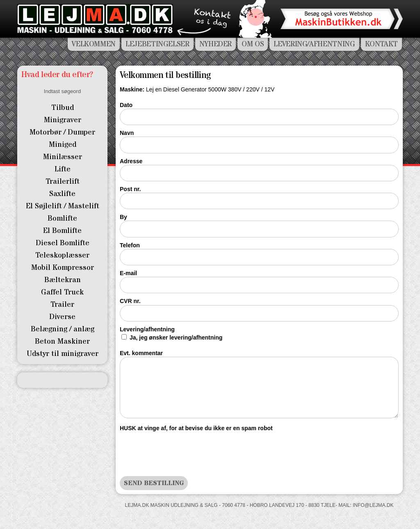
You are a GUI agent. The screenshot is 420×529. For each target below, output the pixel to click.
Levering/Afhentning (314, 44)
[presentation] (182, 452)
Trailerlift (63, 181)
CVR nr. (130, 301)
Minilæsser (63, 157)
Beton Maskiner (62, 341)
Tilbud (63, 108)
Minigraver (63, 120)
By (123, 217)
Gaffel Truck (62, 292)
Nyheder (216, 44)
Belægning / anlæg (63, 329)
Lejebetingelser (157, 44)
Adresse (131, 161)
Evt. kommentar (141, 353)
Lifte (63, 169)
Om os (253, 44)
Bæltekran (63, 280)
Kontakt (381, 44)
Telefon (130, 245)
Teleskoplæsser (62, 255)
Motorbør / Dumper (62, 132)
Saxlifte (62, 194)
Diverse (62, 317)
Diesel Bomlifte (63, 243)
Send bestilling (154, 483)
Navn (127, 133)
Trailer (62, 304)
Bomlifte (62, 218)
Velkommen (94, 44)
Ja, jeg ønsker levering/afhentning (176, 337)
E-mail (128, 273)
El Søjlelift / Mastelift (63, 206)
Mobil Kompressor (63, 268)
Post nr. (130, 189)
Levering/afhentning (147, 329)
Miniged (63, 145)
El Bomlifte (62, 231)
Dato (126, 105)
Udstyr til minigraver (63, 354)
